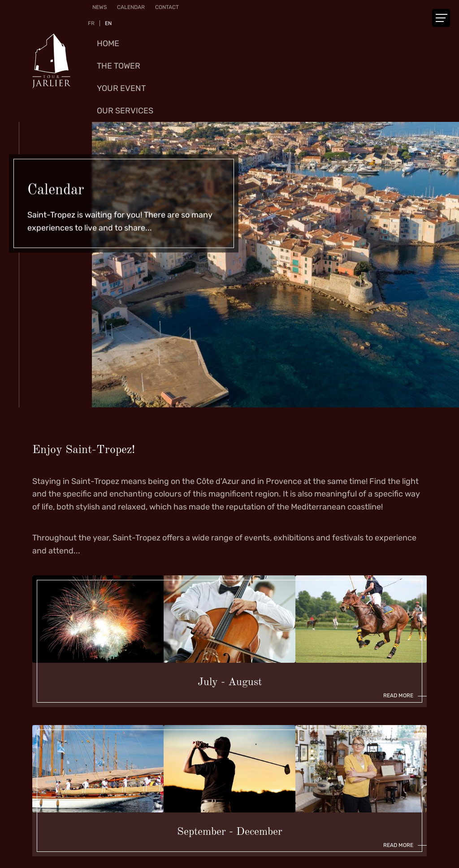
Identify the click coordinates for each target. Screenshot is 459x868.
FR (91, 23)
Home (108, 43)
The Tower (119, 66)
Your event (121, 88)
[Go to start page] (52, 61)
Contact (167, 7)
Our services (125, 111)
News (100, 7)
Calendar (131, 7)
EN (108, 23)
